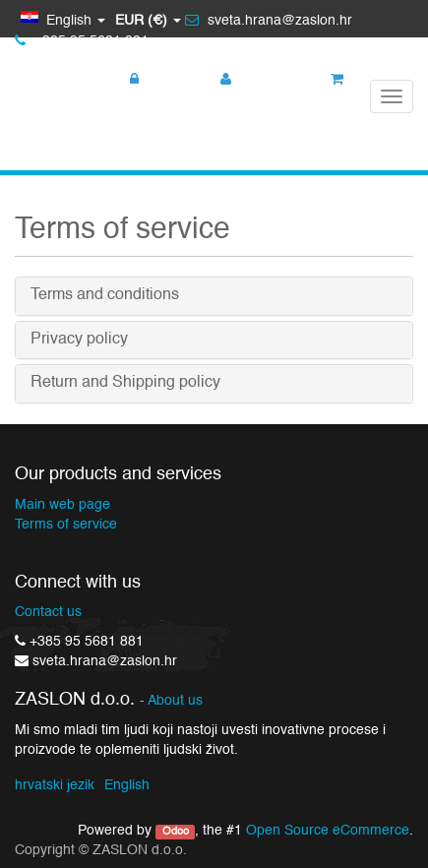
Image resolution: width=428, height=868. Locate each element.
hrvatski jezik (55, 785)
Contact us (48, 612)
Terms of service (66, 525)
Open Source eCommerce (328, 831)
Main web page (62, 505)
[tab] (214, 296)
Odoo (176, 832)
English (127, 785)
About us (175, 701)
